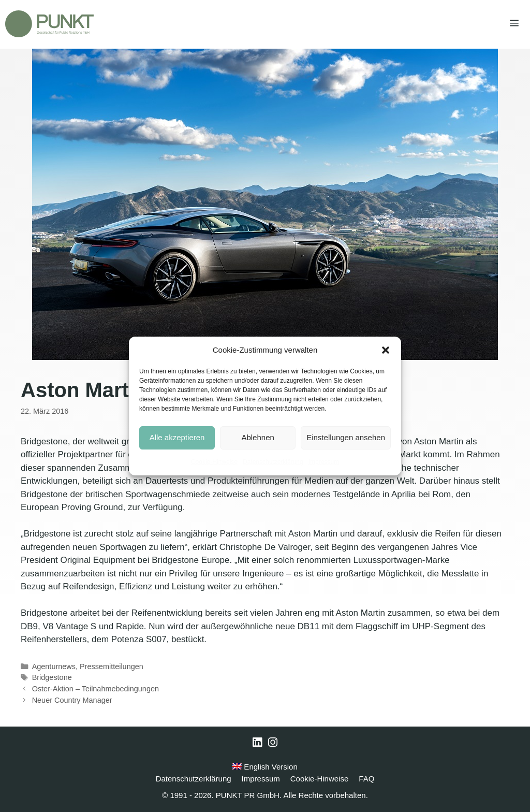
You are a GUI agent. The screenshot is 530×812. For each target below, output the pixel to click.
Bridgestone (52, 677)
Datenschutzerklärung (273, 462)
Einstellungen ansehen (346, 437)
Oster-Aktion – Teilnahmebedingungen (95, 689)
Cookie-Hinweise (214, 462)
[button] (386, 350)
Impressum (324, 462)
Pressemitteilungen (112, 666)
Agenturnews (54, 666)
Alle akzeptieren (177, 437)
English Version (265, 767)
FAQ (366, 779)
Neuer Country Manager (72, 700)
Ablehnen (257, 437)
